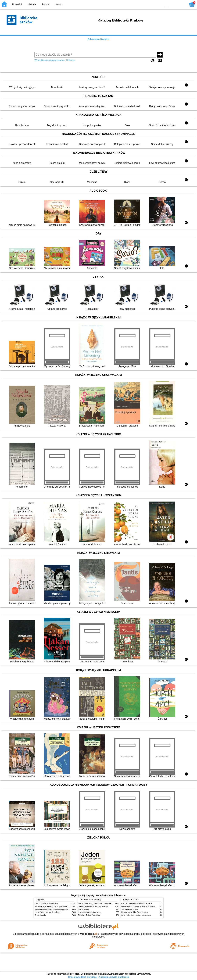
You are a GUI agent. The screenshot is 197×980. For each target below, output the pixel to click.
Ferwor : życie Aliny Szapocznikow (135, 912)
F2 (180, 4)
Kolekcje (71, 60)
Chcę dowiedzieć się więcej (83, 977)
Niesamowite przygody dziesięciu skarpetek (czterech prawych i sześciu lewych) (66, 909)
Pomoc (46, 4)
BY (158, 4)
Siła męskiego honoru (130, 909)
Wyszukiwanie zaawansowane (50, 60)
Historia (32, 4)
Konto (59, 4)
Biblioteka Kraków (98, 39)
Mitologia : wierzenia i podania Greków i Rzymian (54, 906)
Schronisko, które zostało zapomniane (136, 915)
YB (151, 4)
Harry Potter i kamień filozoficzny (48, 912)
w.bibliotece (88, 934)
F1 (172, 4)
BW (144, 4)
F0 (166, 4)
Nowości (17, 4)
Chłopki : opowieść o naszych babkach (93, 906)
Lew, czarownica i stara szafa (46, 903)
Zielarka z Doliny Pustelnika (89, 915)
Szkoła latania (40, 915)
